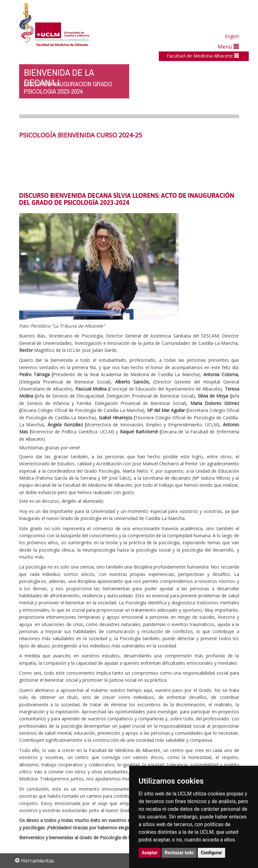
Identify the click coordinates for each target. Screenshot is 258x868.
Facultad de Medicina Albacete (203, 56)
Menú (228, 46)
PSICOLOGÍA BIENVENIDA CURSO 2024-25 (81, 135)
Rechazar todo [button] (179, 853)
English (232, 36)
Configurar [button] (212, 853)
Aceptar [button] (150, 853)
